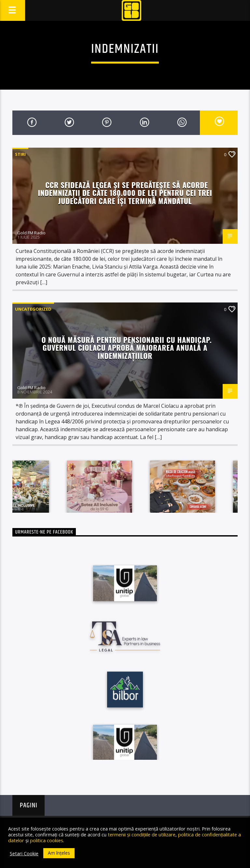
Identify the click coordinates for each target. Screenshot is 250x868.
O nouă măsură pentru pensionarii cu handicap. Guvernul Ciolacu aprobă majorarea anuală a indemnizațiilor (127, 347)
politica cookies (47, 840)
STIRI (20, 154)
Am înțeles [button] (59, 853)
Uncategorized (33, 309)
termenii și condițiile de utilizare (142, 834)
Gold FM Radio (31, 233)
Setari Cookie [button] (24, 853)
